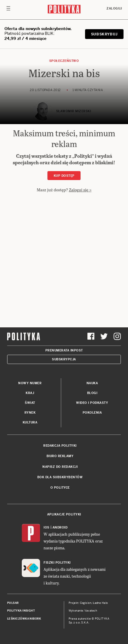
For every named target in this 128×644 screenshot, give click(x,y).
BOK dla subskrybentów (60, 477)
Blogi (92, 393)
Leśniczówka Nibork (24, 619)
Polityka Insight (21, 611)
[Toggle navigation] (8, 10)
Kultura (30, 422)
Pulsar (13, 603)
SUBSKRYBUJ (104, 34)
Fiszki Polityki (57, 563)
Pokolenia (92, 413)
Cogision (86, 603)
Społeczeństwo (64, 61)
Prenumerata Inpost (64, 350)
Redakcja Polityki (60, 446)
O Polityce (60, 488)
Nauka (92, 383)
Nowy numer (30, 383)
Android (60, 527)
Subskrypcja (64, 359)
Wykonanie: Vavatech (83, 611)
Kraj (30, 393)
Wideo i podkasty (92, 403)
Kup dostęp (64, 176)
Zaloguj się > (80, 190)
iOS (47, 527)
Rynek (30, 413)
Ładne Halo (100, 603)
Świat (30, 403)
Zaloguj (114, 8)
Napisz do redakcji (60, 467)
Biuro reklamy (60, 456)
